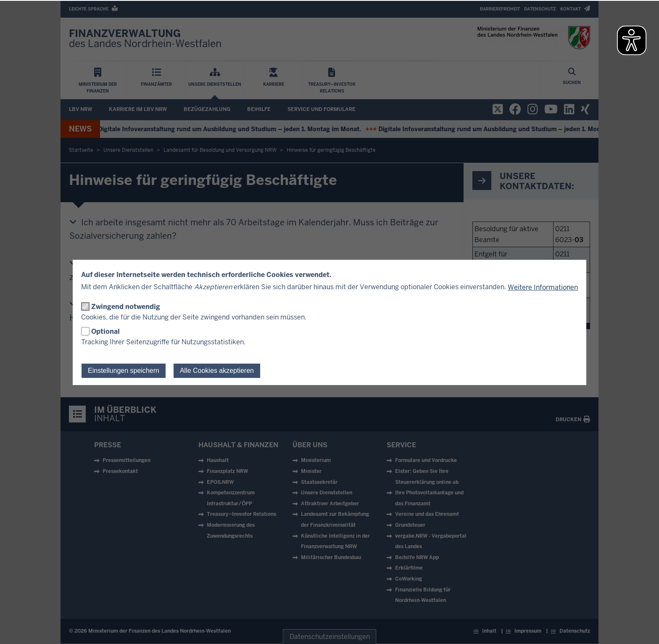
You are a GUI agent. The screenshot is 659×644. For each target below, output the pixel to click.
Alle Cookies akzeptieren (217, 371)
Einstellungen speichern (124, 371)
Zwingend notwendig (126, 307)
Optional (105, 331)
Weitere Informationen (543, 287)
